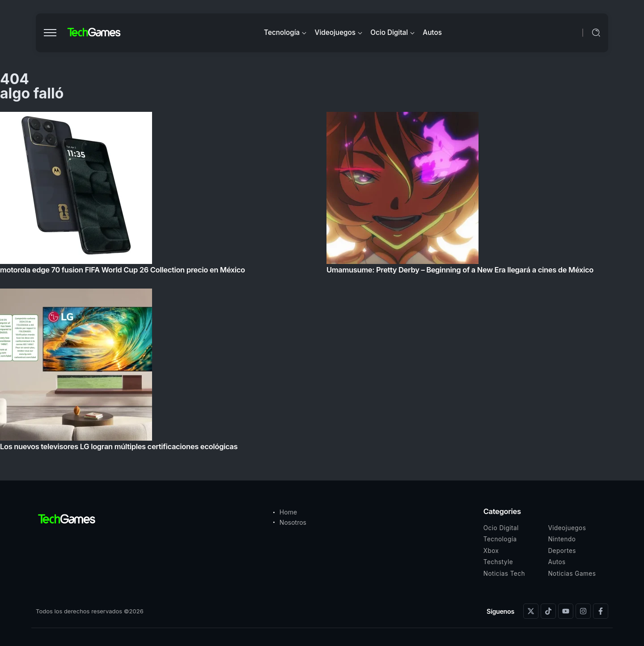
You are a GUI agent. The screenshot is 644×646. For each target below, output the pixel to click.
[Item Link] (322, 284)
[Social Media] (531, 611)
